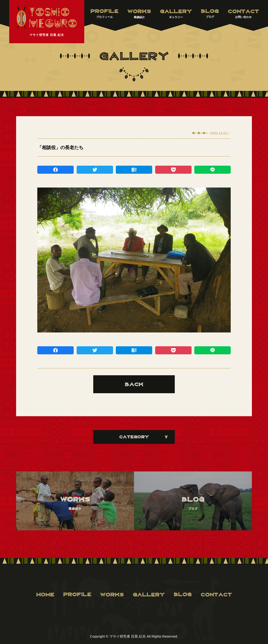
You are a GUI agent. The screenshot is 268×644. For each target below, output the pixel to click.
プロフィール (104, 14)
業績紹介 (139, 14)
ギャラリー (176, 14)
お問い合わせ (243, 14)
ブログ (210, 14)
